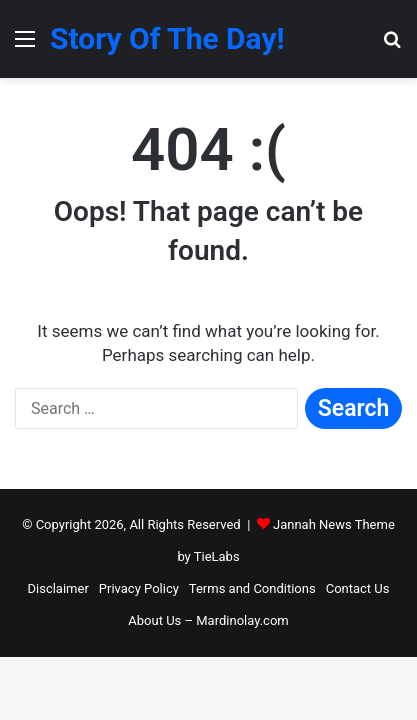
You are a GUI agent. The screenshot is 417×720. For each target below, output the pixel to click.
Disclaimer (58, 588)
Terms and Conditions (252, 588)
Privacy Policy (139, 588)
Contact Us (358, 588)
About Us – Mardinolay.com (208, 620)
